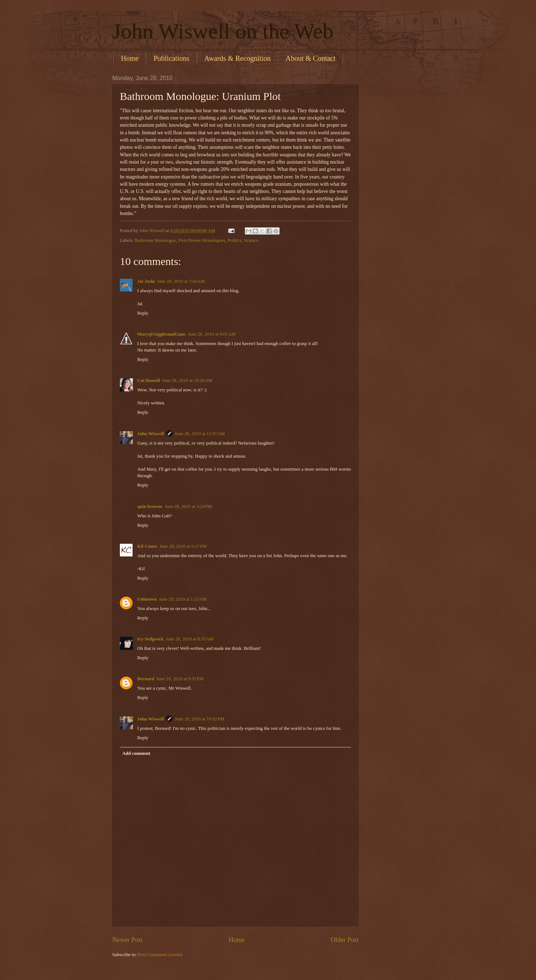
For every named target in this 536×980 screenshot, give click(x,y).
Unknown (147, 599)
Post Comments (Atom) (160, 955)
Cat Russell (149, 380)
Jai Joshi (146, 281)
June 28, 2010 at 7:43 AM (181, 281)
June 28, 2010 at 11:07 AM (200, 434)
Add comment (136, 753)
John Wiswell (151, 434)
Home (130, 58)
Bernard (146, 679)
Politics (235, 240)
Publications (171, 58)
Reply (143, 313)
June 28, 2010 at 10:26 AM (187, 380)
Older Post (345, 940)
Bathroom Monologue (155, 240)
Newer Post (127, 940)
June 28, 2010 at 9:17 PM (183, 546)
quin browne (150, 506)
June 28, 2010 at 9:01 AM (212, 334)
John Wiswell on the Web (223, 31)
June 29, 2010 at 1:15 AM (183, 599)
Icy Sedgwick (150, 639)
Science (251, 240)
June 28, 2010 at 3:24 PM (189, 506)
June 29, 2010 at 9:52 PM (180, 679)
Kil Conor (147, 546)
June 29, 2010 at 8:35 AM (190, 639)
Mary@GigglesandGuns (162, 334)
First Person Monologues (202, 240)
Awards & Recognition (238, 58)
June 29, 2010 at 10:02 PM (200, 719)
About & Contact (310, 58)
